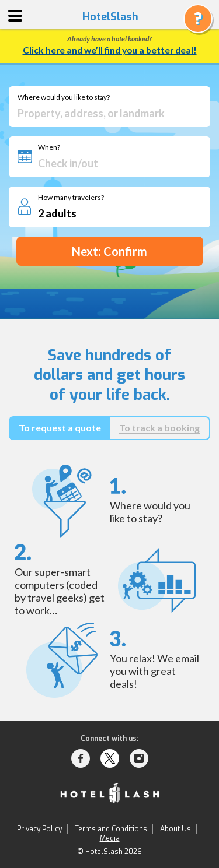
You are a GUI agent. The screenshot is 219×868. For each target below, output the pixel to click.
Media (110, 838)
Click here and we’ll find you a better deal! (110, 50)
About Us (175, 829)
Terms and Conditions (111, 829)
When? (49, 147)
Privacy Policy (39, 829)
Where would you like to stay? (64, 97)
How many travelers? (71, 198)
